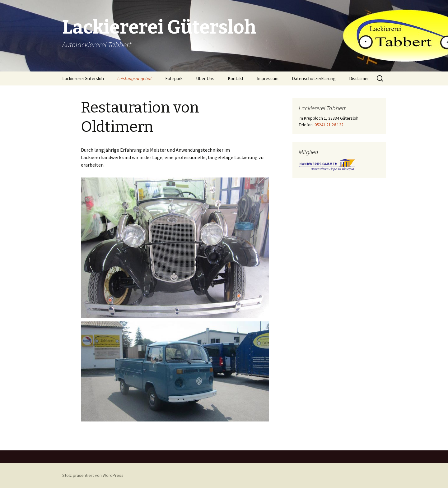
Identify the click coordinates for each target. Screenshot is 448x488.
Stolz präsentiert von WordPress (93, 475)
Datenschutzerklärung (314, 78)
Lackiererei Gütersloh (83, 78)
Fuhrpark (174, 78)
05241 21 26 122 (329, 125)
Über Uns (205, 78)
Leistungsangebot (135, 78)
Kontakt (236, 78)
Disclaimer (359, 78)
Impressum (268, 78)
